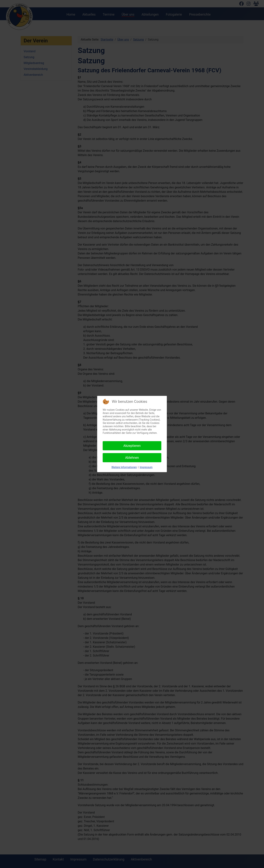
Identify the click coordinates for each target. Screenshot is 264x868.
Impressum (146, 467)
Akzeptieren (132, 446)
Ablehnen (132, 458)
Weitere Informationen (124, 467)
